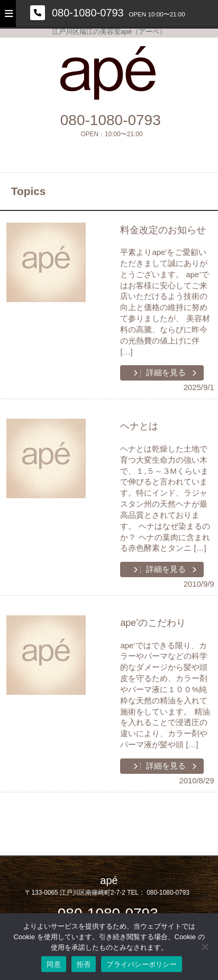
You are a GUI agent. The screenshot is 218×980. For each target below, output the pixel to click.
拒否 (84, 964)
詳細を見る (165, 373)
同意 (54, 964)
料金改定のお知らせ (163, 230)
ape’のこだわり (153, 623)
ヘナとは (139, 426)
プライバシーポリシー (142, 964)
